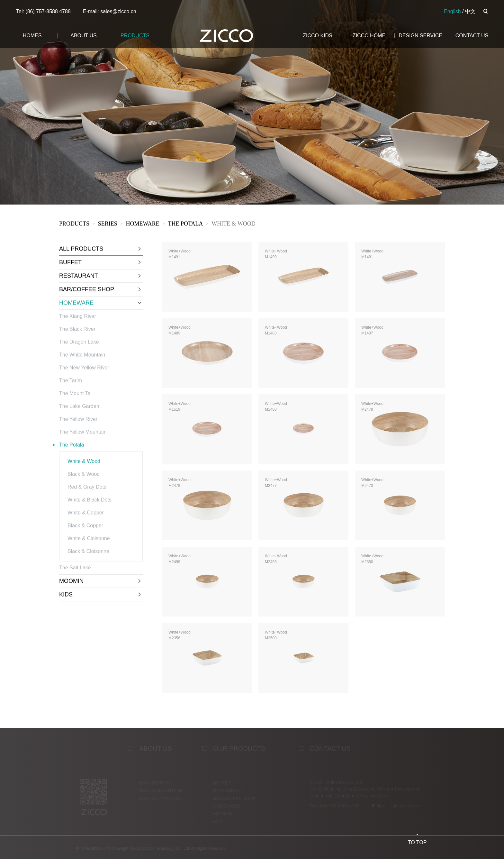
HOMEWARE (143, 224)
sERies (108, 224)
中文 (470, 11)
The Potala (185, 224)
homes (32, 36)
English (452, 11)
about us (84, 36)
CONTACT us (472, 36)
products (135, 36)
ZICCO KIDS (318, 36)
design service (420, 36)
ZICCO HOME (369, 36)
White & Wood (234, 224)
